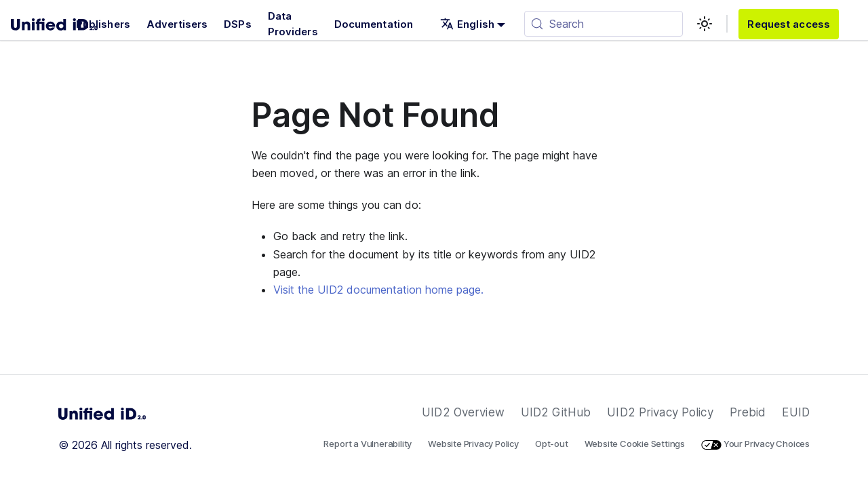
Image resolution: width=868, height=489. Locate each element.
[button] (473, 24)
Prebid (748, 412)
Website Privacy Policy (473, 444)
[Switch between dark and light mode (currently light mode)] (705, 24)
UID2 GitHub (556, 412)
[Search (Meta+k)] (604, 24)
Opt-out (552, 444)
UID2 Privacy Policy (660, 412)
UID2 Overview (463, 412)
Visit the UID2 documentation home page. (378, 290)
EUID (796, 412)
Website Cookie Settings (635, 444)
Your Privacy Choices (755, 444)
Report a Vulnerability (368, 444)
